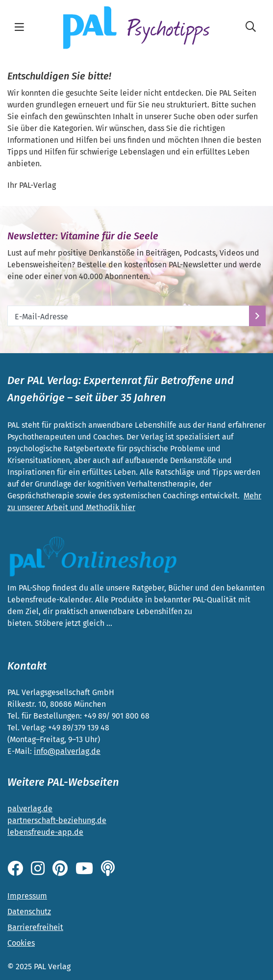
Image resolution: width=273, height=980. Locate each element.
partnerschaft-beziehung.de (57, 820)
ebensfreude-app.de (47, 832)
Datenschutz (29, 912)
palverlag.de (30, 809)
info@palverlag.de (67, 751)
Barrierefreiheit (35, 927)
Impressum (27, 896)
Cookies (21, 943)
